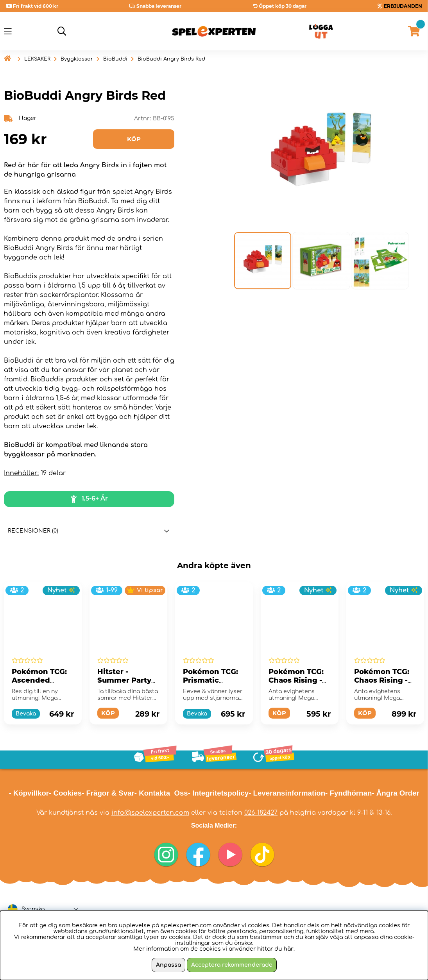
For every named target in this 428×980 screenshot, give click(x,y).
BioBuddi (115, 59)
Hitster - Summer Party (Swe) (124, 680)
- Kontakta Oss (161, 793)
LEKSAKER (37, 59)
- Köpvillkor (29, 793)
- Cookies (65, 793)
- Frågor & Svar (108, 793)
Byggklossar (77, 59)
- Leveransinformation (287, 793)
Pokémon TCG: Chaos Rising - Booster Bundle (298, 680)
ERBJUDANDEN (403, 6)
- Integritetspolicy (218, 793)
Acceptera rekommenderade (232, 965)
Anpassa (168, 965)
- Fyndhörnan (348, 793)
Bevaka (26, 714)
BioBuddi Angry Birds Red (171, 59)
